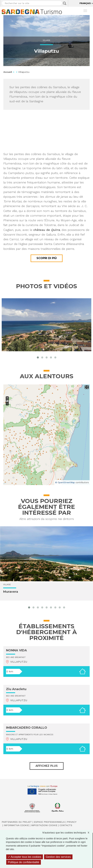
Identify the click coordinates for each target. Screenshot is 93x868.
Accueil (8, 72)
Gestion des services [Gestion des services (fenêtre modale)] (58, 857)
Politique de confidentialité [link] (24, 862)
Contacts (66, 825)
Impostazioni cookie (44, 825)
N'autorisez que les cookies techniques (68, 833)
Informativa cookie (16, 825)
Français (85, 3)
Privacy (72, 822)
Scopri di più (47, 258)
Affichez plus (47, 766)
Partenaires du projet (17, 822)
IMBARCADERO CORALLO (27, 728)
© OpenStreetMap (65, 482)
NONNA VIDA (16, 650)
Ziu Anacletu (16, 689)
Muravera (11, 592)
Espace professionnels (49, 822)
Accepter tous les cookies (25, 857)
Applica (65, 3)
